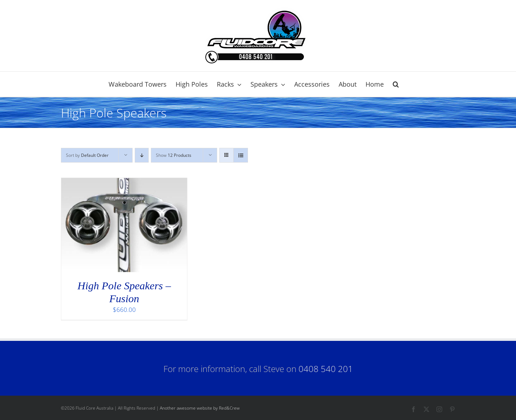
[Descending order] (142, 155)
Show (174, 155)
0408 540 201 (326, 369)
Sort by (87, 155)
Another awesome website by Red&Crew (200, 408)
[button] (396, 84)
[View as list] (241, 155)
